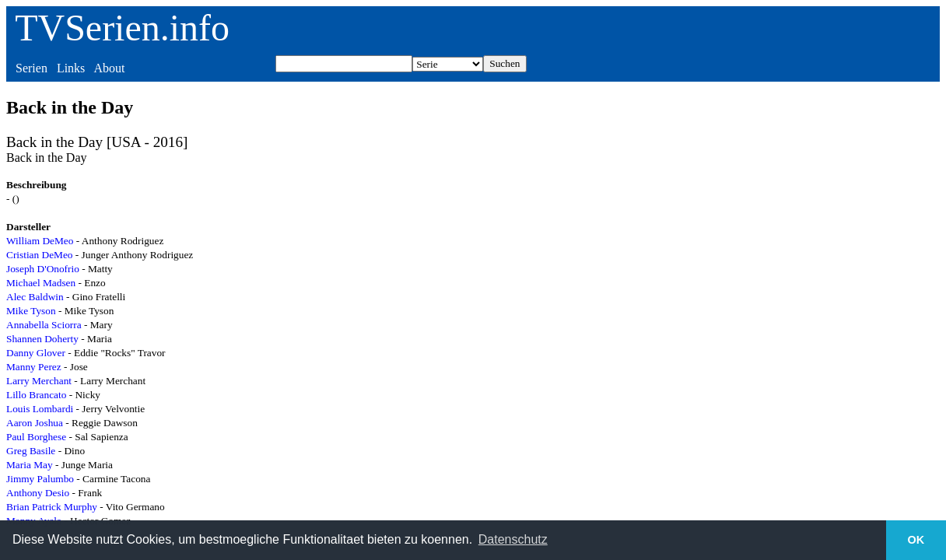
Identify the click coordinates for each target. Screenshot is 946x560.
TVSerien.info (122, 28)
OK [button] (916, 540)
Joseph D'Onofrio (43, 269)
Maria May (30, 465)
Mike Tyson (31, 311)
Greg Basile (31, 451)
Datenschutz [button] (513, 539)
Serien (32, 68)
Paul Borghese (36, 437)
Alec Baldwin (35, 297)
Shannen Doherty (42, 339)
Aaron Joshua (35, 423)
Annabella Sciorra (44, 325)
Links (71, 68)
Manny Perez (34, 367)
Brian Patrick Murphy (52, 507)
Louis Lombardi (40, 409)
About (109, 68)
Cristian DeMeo (40, 255)
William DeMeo (40, 241)
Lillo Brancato (36, 395)
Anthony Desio (38, 493)
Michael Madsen (41, 283)
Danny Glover (36, 353)
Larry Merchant (39, 381)
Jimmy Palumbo (40, 479)
